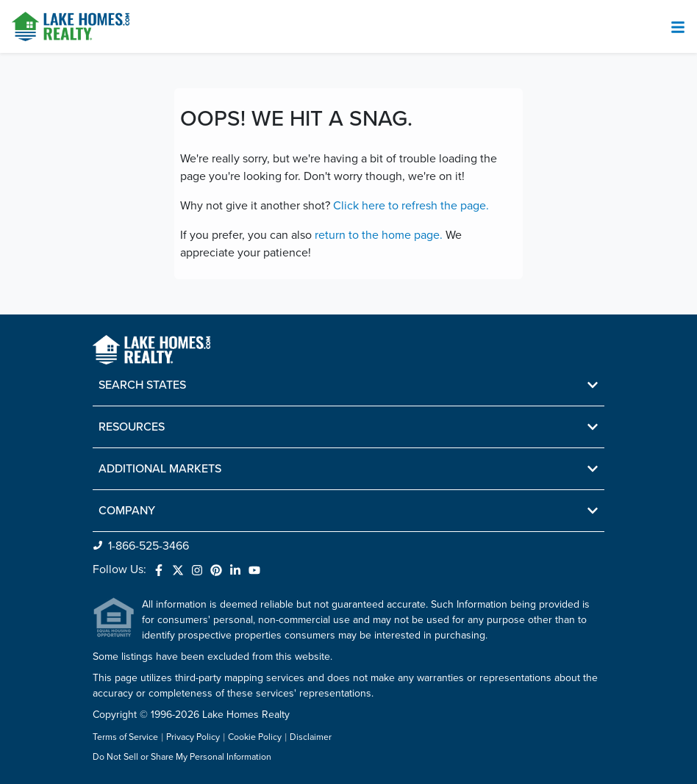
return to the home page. (379, 235)
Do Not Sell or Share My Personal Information (182, 758)
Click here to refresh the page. (411, 206)
